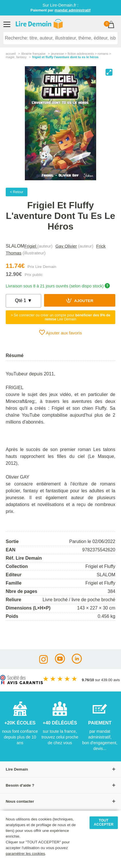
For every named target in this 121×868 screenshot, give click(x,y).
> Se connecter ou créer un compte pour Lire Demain (60, 317)
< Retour (17, 192)
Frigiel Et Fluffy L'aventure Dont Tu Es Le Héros (65, 57)
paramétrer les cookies (25, 854)
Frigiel (31, 246)
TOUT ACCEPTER (104, 822)
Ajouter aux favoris (61, 332)
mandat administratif (73, 10)
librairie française (33, 54)
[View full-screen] (109, 72)
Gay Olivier (66, 246)
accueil (11, 54)
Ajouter (80, 300)
